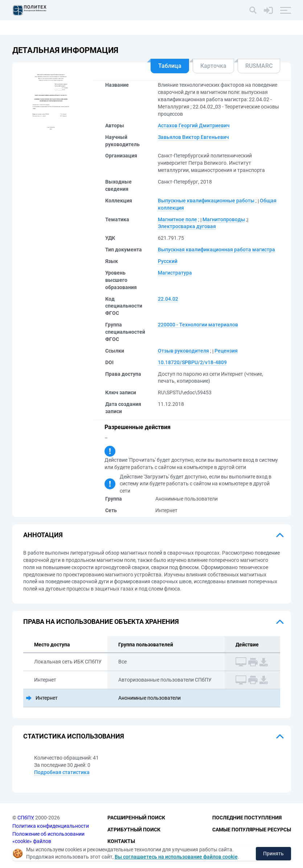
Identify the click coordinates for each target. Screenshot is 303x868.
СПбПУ (25, 818)
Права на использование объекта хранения (101, 622)
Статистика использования (74, 736)
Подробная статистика (62, 772)
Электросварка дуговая (187, 226)
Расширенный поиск (136, 818)
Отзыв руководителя (183, 351)
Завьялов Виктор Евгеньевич (193, 137)
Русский (168, 261)
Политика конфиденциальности (51, 826)
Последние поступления (247, 818)
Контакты (121, 841)
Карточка (213, 66)
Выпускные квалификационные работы (206, 201)
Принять (273, 853)
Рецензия (226, 351)
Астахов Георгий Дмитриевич (194, 126)
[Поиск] (253, 10)
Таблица (170, 66)
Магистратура (175, 273)
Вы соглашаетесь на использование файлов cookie (176, 857)
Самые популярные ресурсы (252, 830)
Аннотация (43, 535)
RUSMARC (259, 66)
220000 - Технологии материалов (198, 325)
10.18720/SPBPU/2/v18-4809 (192, 362)
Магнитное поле (177, 219)
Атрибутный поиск (134, 830)
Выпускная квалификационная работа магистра (216, 250)
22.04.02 (168, 299)
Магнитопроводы (224, 219)
